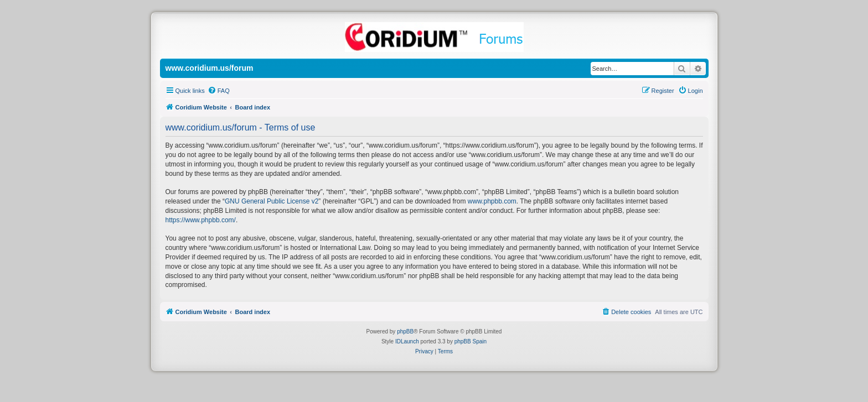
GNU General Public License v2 (272, 201)
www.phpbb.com (492, 201)
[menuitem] (219, 91)
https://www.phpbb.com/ (201, 220)
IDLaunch (407, 341)
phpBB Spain (471, 341)
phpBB (405, 331)
